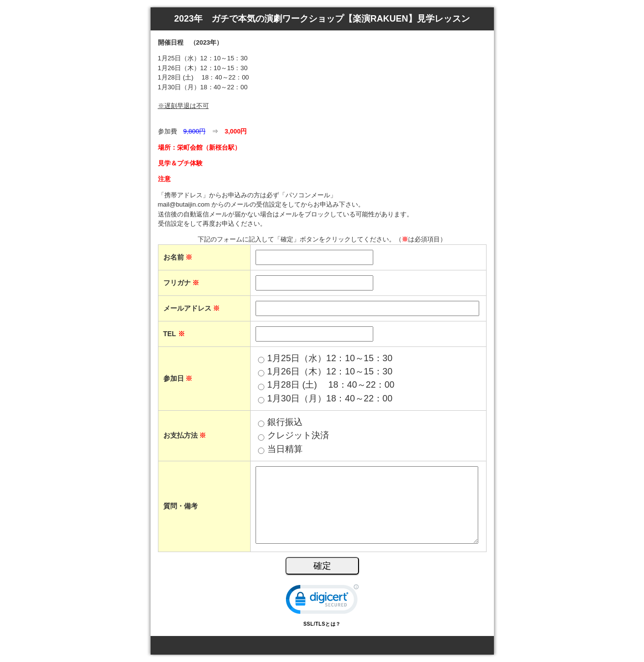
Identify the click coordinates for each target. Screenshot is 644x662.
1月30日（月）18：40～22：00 (330, 398)
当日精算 (285, 449)
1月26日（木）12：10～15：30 (330, 371)
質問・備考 (180, 506)
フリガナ (181, 283)
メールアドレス (192, 308)
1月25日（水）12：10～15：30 (330, 358)
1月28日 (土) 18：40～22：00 (331, 385)
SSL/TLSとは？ (322, 624)
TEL (174, 334)
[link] (322, 601)
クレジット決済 (298, 435)
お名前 (178, 257)
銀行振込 (285, 422)
